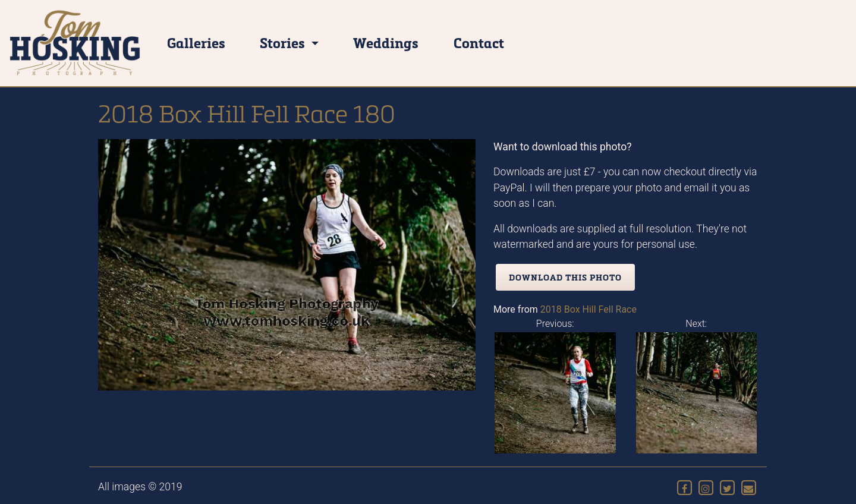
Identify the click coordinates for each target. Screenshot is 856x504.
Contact (479, 42)
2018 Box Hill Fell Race (588, 309)
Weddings (386, 42)
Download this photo (565, 277)
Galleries (196, 42)
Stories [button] (284, 42)
